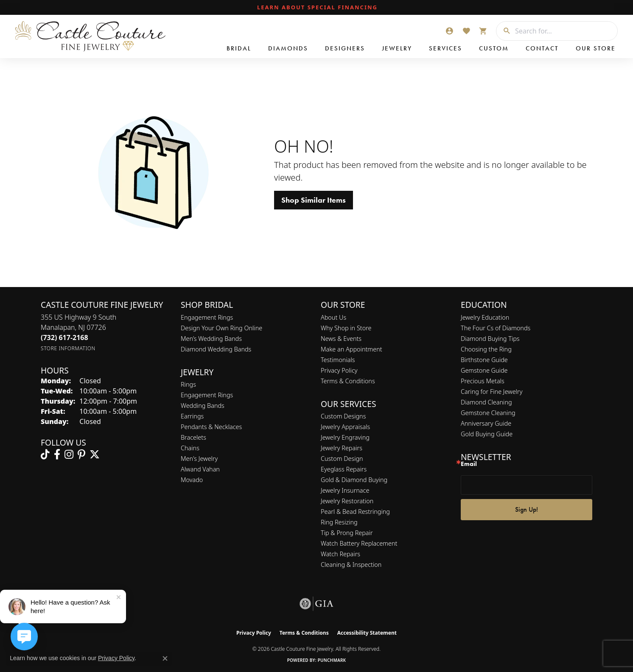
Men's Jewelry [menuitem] (199, 459)
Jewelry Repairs (342, 448)
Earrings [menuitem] (192, 416)
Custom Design (342, 459)
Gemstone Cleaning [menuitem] (488, 413)
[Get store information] (68, 348)
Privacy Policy (339, 370)
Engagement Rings (207, 317)
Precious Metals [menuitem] (483, 381)
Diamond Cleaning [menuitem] (486, 402)
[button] (449, 31)
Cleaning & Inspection (351, 565)
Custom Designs (343, 416)
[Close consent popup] (165, 658)
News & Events (341, 339)
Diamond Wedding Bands (216, 349)
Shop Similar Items (314, 200)
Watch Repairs (340, 554)
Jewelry (397, 48)
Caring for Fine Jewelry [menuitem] (492, 392)
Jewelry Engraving (345, 437)
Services (445, 48)
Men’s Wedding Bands (211, 339)
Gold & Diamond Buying (354, 480)
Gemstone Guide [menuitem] (484, 370)
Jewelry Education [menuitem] (485, 317)
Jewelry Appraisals (345, 427)
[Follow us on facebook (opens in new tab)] (57, 455)
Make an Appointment (352, 349)
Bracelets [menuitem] (193, 437)
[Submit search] (504, 31)
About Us (333, 317)
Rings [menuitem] (188, 384)
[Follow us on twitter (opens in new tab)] (95, 455)
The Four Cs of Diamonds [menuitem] (496, 328)
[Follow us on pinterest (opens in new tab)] (81, 455)
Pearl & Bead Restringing (355, 512)
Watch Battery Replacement (359, 543)
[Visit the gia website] (316, 604)
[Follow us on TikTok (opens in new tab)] (45, 455)
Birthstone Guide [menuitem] (484, 360)
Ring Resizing (339, 522)
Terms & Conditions (348, 381)
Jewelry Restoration (347, 501)
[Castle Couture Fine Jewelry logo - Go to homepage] (89, 36)
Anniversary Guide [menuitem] (486, 423)
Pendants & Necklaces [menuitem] (211, 427)
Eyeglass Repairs (344, 469)
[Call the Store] (64, 337)
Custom (494, 48)
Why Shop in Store (346, 328)
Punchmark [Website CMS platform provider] (332, 660)
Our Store (596, 48)
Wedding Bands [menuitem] (203, 406)
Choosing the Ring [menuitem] (486, 349)
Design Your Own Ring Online (221, 328)
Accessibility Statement (367, 633)
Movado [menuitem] (192, 480)
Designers (345, 48)
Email (469, 464)
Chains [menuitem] (190, 448)
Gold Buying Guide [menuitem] (487, 434)
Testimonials (338, 360)
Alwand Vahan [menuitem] (200, 469)
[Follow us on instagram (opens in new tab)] (69, 455)
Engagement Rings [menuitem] (207, 395)
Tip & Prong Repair (347, 533)
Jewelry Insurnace (345, 490)
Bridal (239, 48)
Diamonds (288, 48)
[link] (316, 8)
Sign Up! (527, 509)
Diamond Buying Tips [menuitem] (490, 339)
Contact (542, 48)
